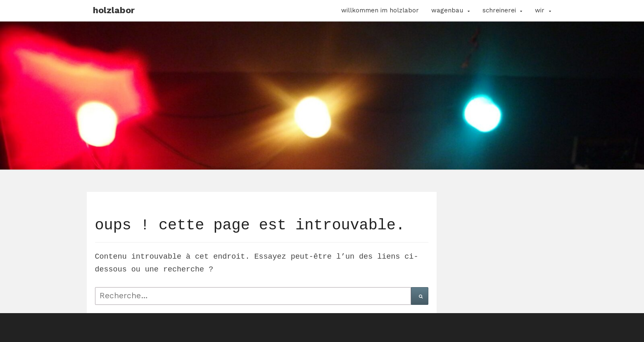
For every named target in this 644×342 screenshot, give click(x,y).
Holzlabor (114, 10)
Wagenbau (447, 10)
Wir (540, 10)
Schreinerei (499, 10)
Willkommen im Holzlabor (380, 10)
